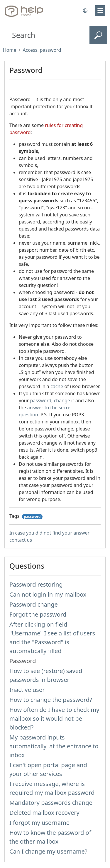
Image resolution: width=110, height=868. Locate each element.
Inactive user (27, 690)
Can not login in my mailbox (48, 594)
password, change (50, 400)
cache (57, 386)
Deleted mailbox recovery (44, 813)
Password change (34, 604)
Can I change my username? (48, 851)
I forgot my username (39, 823)
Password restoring (36, 584)
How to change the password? (51, 700)
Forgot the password (38, 614)
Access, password (42, 50)
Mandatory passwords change (51, 803)
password (32, 516)
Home (10, 50)
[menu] (100, 11)
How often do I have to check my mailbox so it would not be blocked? (54, 718)
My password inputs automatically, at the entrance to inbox (54, 746)
